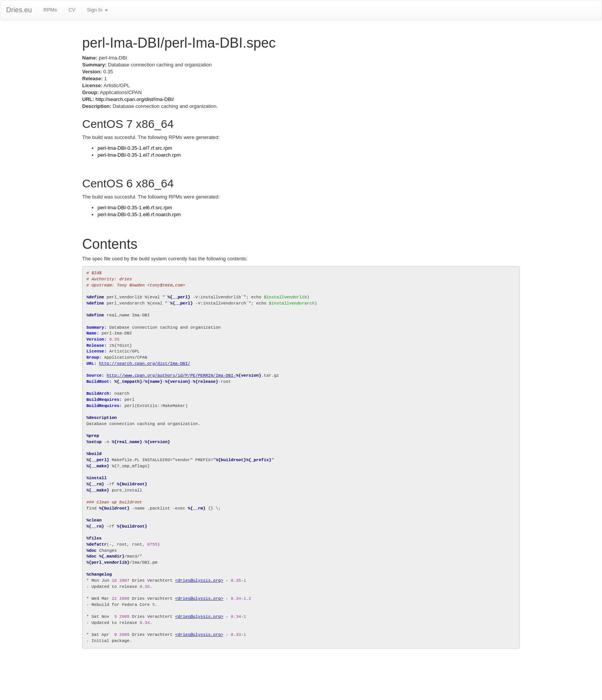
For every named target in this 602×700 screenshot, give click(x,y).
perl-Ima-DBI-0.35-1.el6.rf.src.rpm (135, 208)
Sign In (97, 10)
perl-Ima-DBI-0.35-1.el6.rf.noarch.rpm (139, 214)
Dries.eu (19, 10)
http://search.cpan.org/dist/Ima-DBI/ (135, 99)
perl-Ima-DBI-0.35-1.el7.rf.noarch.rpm (139, 155)
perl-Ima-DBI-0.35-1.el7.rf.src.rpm (135, 148)
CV (72, 10)
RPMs (50, 10)
